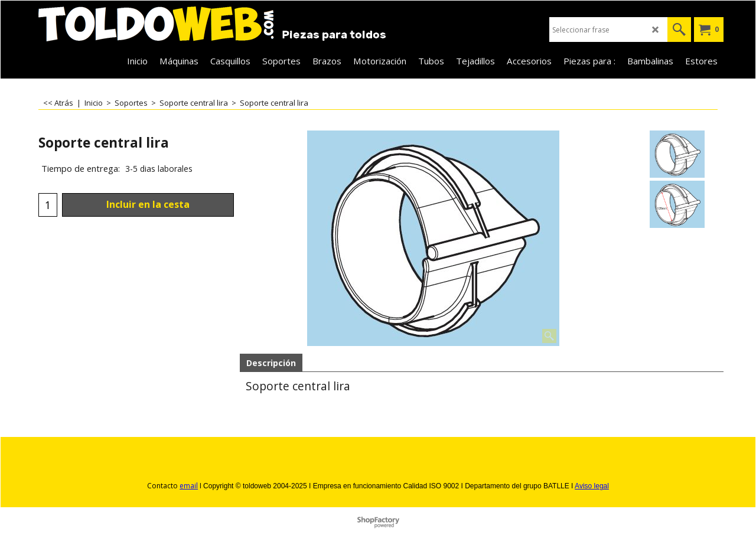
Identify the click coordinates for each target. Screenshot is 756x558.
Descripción (271, 363)
